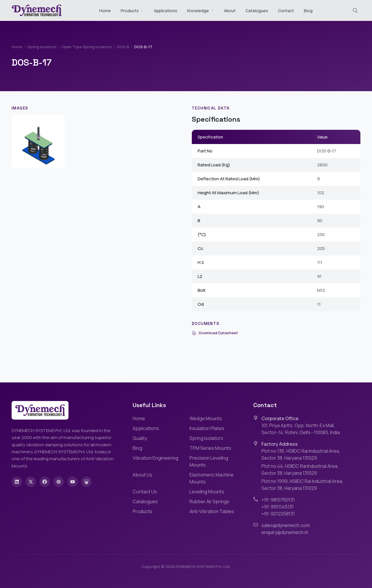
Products (130, 11)
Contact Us (145, 492)
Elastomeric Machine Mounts (212, 478)
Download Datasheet (215, 333)
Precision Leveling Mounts (209, 461)
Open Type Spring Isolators (87, 47)
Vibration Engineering (155, 458)
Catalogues (257, 11)
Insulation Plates (207, 428)
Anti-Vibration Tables (212, 511)
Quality (140, 438)
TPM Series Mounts (210, 448)
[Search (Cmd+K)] (355, 10)
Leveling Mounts (207, 492)
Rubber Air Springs (209, 501)
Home (105, 11)
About (230, 11)
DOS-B (123, 47)
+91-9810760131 (278, 500)
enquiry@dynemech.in (285, 532)
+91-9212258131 (278, 514)
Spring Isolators (42, 47)
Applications (166, 11)
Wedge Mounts (206, 418)
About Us (142, 475)
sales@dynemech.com (286, 525)
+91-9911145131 (278, 507)
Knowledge (201, 11)
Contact (286, 11)
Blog (308, 11)
